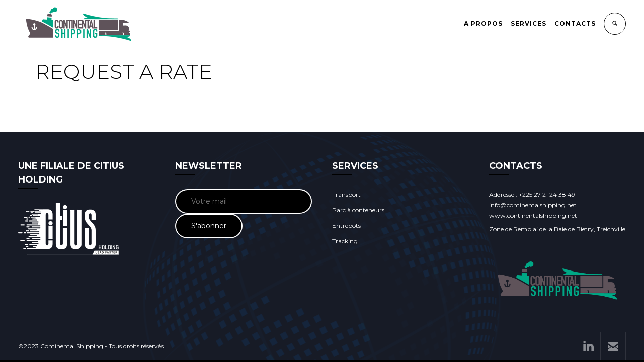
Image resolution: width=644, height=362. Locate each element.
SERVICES (529, 23)
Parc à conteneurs (358, 210)
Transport (346, 194)
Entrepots (346, 225)
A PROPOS (483, 23)
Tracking (345, 241)
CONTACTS (575, 23)
